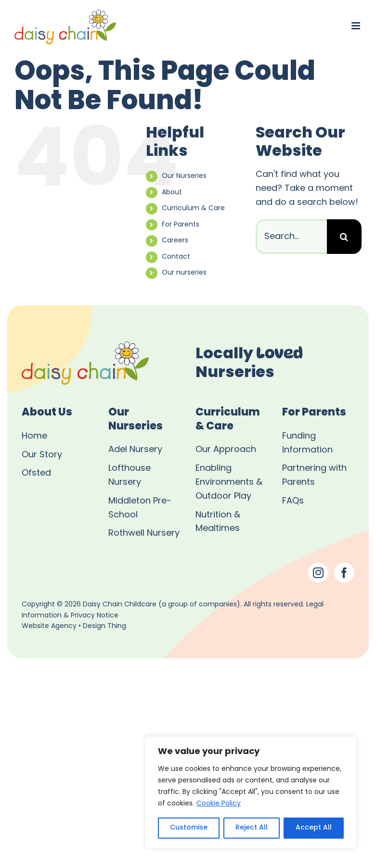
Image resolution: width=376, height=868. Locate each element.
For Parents (181, 225)
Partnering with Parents (314, 476)
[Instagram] (318, 573)
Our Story (42, 455)
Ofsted (36, 473)
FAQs (293, 501)
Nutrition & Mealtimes (218, 522)
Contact (176, 257)
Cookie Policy (219, 804)
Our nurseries (184, 273)
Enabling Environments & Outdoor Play (229, 483)
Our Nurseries (184, 176)
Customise (189, 828)
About (172, 193)
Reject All (252, 828)
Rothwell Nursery (144, 534)
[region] (251, 793)
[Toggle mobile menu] (357, 26)
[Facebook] (344, 573)
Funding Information (307, 443)
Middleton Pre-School (140, 508)
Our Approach (226, 450)
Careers (175, 241)
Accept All (314, 828)
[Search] (344, 237)
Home (34, 436)
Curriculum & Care (193, 208)
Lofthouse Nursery (130, 476)
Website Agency (49, 626)
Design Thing (104, 626)
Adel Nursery (135, 450)
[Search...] (291, 237)
